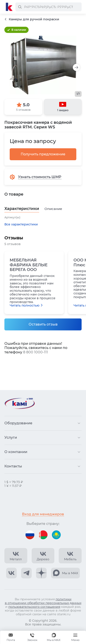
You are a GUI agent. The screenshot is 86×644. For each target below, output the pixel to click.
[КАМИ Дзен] (41, 573)
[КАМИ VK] (11, 573)
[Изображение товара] (43, 65)
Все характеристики (21, 224)
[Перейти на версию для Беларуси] (43, 535)
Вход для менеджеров (43, 514)
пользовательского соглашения (34, 607)
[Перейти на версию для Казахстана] (56, 535)
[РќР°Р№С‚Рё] (20, 7)
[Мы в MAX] (54, 637)
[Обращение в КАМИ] (11, 637)
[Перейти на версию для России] (30, 535)
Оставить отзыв (43, 324)
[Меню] (75, 637)
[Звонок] (32, 637)
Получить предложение (43, 154)
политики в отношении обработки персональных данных (43, 601)
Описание (53, 209)
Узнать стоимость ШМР (40, 177)
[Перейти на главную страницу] (9, 7)
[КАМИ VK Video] (16, 556)
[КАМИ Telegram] (26, 573)
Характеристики (22, 209)
